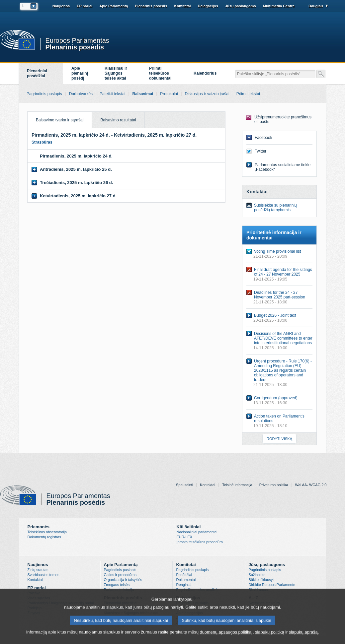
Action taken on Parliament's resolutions (279, 419)
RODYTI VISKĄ (279, 439)
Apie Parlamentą (114, 6)
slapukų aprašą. (304, 635)
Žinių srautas (38, 570)
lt (23, 6)
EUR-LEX (185, 537)
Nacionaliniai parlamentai (197, 532)
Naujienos (61, 6)
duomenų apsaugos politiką (226, 635)
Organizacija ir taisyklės (123, 580)
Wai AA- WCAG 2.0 (311, 485)
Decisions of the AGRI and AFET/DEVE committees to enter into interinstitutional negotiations (283, 338)
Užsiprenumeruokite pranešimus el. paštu (283, 119)
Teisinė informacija (237, 485)
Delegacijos (208, 6)
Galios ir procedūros (120, 575)
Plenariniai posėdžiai (37, 73)
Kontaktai (208, 485)
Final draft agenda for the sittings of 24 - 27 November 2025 (283, 272)
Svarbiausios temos (43, 575)
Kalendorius (205, 73)
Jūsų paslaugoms (241, 6)
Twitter (260, 151)
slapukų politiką (270, 635)
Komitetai (183, 6)
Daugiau (316, 6)
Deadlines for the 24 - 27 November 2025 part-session (280, 295)
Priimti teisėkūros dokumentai (160, 73)
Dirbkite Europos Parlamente (272, 585)
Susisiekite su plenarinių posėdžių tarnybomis (275, 208)
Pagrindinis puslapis (120, 570)
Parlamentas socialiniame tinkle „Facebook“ (283, 167)
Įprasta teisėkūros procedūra (200, 542)
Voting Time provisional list (277, 251)
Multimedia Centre (279, 6)
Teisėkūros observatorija (47, 532)
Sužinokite (257, 575)
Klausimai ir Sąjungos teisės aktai (116, 73)
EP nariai (85, 6)
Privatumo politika (274, 485)
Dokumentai (186, 580)
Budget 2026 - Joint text (275, 315)
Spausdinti (184, 485)
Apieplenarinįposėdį (80, 73)
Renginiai (184, 585)
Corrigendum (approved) (276, 398)
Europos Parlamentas (77, 41)
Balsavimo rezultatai (118, 120)
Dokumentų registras (44, 537)
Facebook (263, 138)
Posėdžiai (184, 575)
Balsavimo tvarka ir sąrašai (55, 117)
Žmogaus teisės (117, 585)
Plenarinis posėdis (75, 47)
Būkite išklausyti (262, 580)
